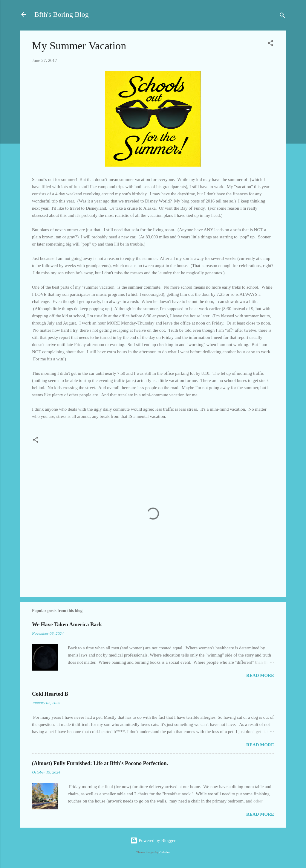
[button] (270, 44)
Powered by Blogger (153, 840)
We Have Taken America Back (67, 625)
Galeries (165, 852)
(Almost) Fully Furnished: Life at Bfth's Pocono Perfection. (100, 763)
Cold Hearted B (50, 694)
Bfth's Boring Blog (62, 14)
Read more (260, 675)
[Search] (282, 16)
